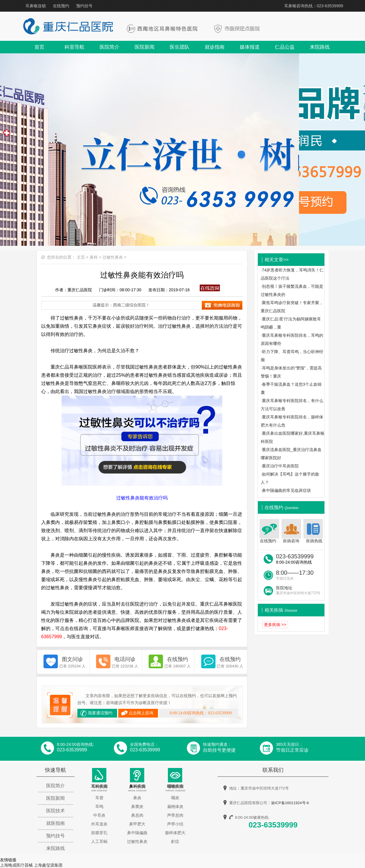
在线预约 (61, 6)
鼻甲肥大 (137, 824)
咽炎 (175, 798)
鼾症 (175, 841)
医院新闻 (145, 47)
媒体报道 (250, 47)
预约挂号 (84, 6)
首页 (39, 47)
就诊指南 (215, 47)
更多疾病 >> (275, 625)
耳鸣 (99, 806)
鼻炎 (137, 798)
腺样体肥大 (175, 833)
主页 (81, 257)
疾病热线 (314, 531)
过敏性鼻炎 (113, 257)
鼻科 (94, 257)
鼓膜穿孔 (99, 833)
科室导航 (74, 47)
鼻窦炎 (137, 806)
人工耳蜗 (99, 841)
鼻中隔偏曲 (137, 833)
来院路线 (320, 47)
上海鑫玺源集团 (48, 865)
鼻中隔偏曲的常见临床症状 (286, 490)
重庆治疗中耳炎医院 (280, 466)
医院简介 (109, 47)
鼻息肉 (137, 815)
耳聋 (99, 798)
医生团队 (180, 47)
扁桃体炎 (175, 806)
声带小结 (175, 824)
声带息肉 (175, 815)
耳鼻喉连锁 (36, 6)
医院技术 (55, 811)
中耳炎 (99, 815)
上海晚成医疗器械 (16, 865)
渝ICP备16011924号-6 (290, 803)
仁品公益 (285, 47)
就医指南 (55, 823)
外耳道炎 (99, 824)
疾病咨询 (291, 531)
